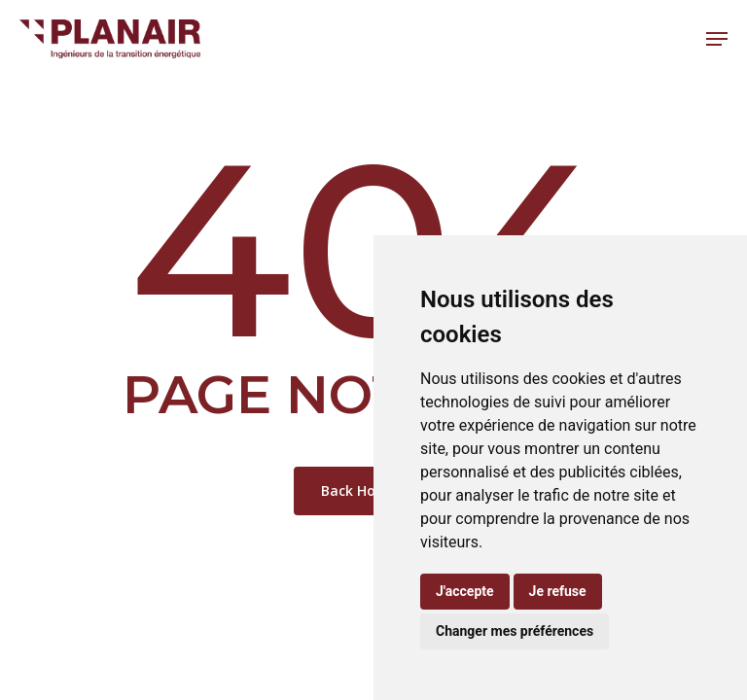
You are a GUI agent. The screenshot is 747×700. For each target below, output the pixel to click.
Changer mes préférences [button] (515, 631)
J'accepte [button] (465, 591)
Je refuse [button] (558, 591)
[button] (717, 39)
